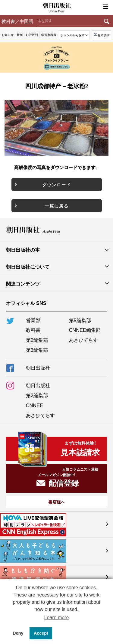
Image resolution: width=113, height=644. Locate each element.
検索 (107, 21)
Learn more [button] (57, 618)
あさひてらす (83, 340)
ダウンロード (57, 185)
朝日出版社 (57, 8)
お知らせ (8, 35)
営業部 (33, 320)
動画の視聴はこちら (57, 67)
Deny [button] (18, 633)
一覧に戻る (57, 206)
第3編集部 (37, 350)
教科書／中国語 (17, 21)
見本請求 (104, 35)
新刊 (20, 35)
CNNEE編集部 (85, 330)
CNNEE (35, 405)
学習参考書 (49, 35)
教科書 (33, 330)
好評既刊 (32, 35)
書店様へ (57, 502)
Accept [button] (41, 633)
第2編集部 (37, 340)
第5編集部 (80, 320)
